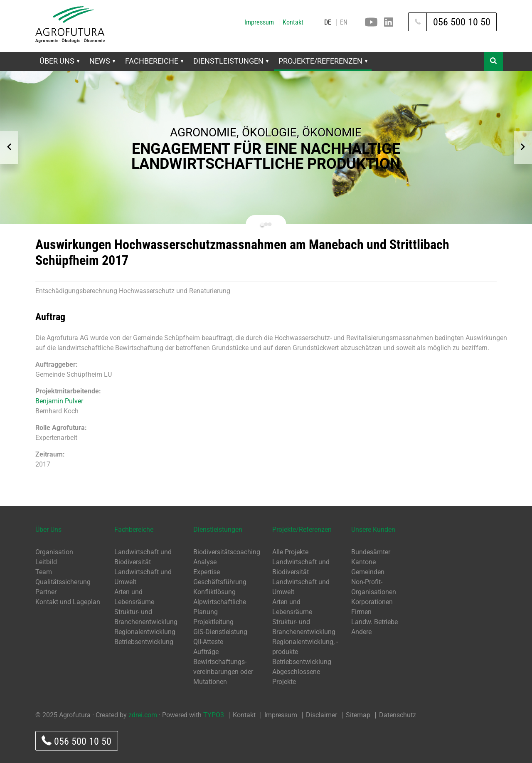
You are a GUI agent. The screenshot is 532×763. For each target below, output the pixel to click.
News (102, 61)
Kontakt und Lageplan (68, 602)
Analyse (205, 562)
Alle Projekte (290, 552)
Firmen (361, 612)
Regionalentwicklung (145, 632)
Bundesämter (371, 552)
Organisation (54, 552)
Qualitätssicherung (63, 582)
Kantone (363, 562)
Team (44, 572)
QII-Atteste (208, 642)
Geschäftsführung (220, 582)
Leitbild (46, 562)
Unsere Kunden (373, 530)
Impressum (259, 22)
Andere (361, 632)
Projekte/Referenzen (323, 61)
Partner (46, 592)
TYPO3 (214, 715)
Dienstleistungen (231, 61)
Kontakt (293, 22)
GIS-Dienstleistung (220, 632)
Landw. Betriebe (374, 622)
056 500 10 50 (76, 741)
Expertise (207, 572)
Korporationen (372, 602)
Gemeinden (368, 572)
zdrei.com (143, 715)
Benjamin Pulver (59, 401)
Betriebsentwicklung (144, 642)
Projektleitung (213, 622)
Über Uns (59, 61)
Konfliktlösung (214, 592)
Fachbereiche (154, 61)
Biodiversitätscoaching (227, 552)
